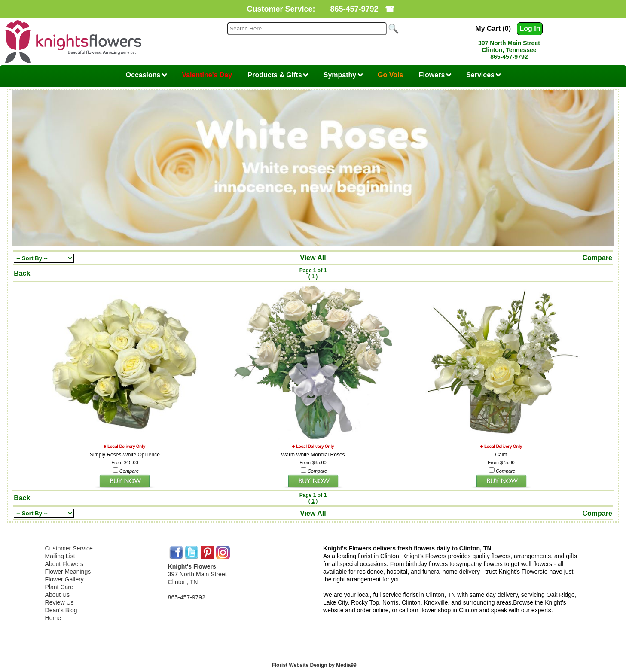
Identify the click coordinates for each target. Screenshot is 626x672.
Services (484, 75)
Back (22, 273)
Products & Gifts (278, 75)
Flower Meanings (68, 572)
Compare (597, 258)
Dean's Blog (61, 610)
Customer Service (69, 548)
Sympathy (343, 75)
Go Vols (390, 75)
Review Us (60, 602)
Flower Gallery (64, 579)
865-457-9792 (354, 9)
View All (313, 258)
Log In (530, 29)
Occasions (147, 75)
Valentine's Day (207, 75)
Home (53, 618)
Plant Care (59, 587)
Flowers (435, 75)
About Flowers (64, 564)
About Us (58, 595)
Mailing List (60, 556)
